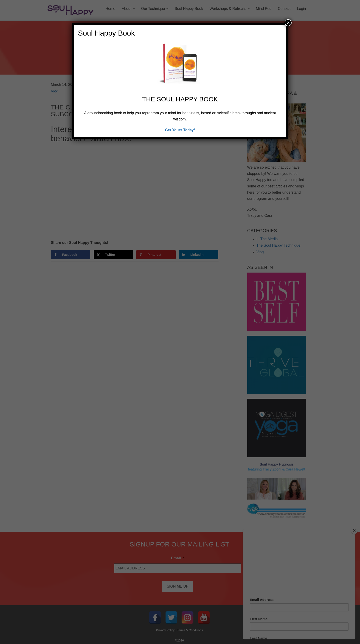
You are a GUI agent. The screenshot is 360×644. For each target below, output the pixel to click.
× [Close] (288, 23)
